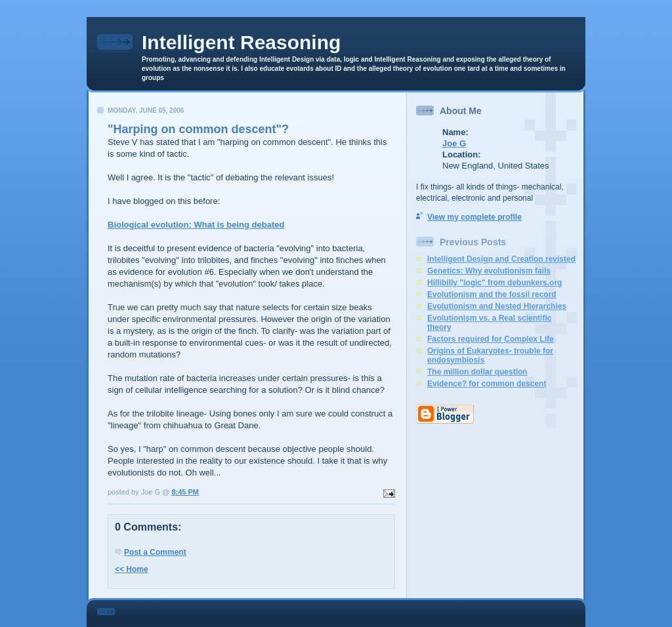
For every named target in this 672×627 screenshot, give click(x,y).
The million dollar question (477, 372)
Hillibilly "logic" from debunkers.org (494, 283)
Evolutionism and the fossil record (492, 294)
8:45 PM (185, 492)
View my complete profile (474, 217)
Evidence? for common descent (487, 384)
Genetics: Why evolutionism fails (489, 271)
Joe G (454, 143)
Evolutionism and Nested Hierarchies (497, 306)
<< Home (132, 569)
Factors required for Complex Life (491, 339)
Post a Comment (155, 552)
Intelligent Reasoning (241, 42)
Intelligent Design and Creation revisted (501, 259)
